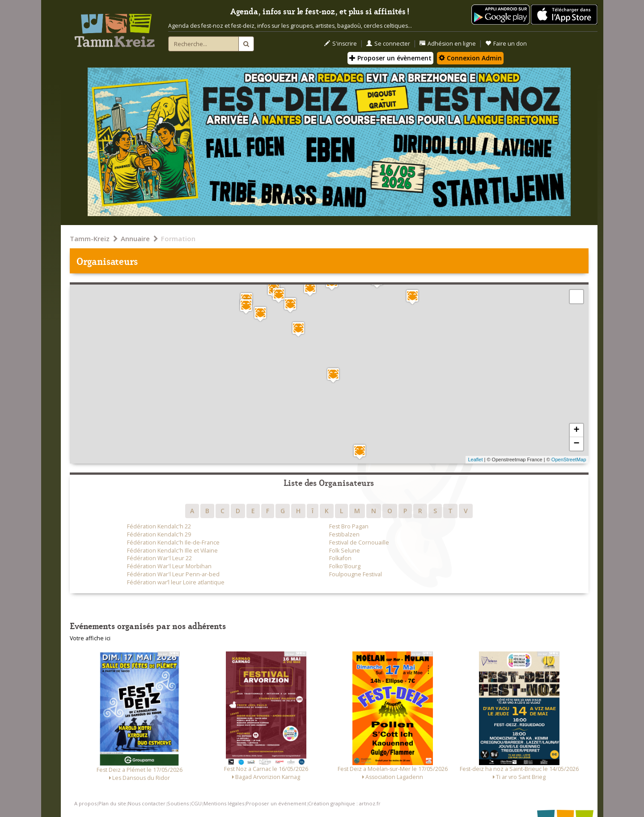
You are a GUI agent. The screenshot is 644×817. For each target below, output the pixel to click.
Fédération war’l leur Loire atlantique (176, 582)
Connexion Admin (470, 58)
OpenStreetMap (569, 460)
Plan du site (112, 803)
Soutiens (178, 803)
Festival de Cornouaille (359, 543)
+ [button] (576, 430)
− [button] (576, 444)
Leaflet (475, 460)
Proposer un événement (276, 803)
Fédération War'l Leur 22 (159, 558)
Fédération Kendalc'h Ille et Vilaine (172, 551)
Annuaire (135, 238)
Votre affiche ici (90, 638)
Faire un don (506, 44)
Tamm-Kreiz (90, 238)
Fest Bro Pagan (349, 526)
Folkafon (340, 558)
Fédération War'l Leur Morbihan (169, 566)
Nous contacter (147, 803)
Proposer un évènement (390, 58)
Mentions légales (224, 803)
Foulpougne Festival (356, 574)
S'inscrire (341, 44)
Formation (178, 238)
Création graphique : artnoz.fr (344, 803)
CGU (196, 803)
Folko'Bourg (345, 566)
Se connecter (388, 44)
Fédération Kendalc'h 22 (159, 526)
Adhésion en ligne (448, 44)
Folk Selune (345, 551)
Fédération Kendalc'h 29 (159, 534)
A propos (85, 803)
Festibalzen (344, 534)
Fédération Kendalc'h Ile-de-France (173, 543)
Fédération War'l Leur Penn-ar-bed (173, 574)
